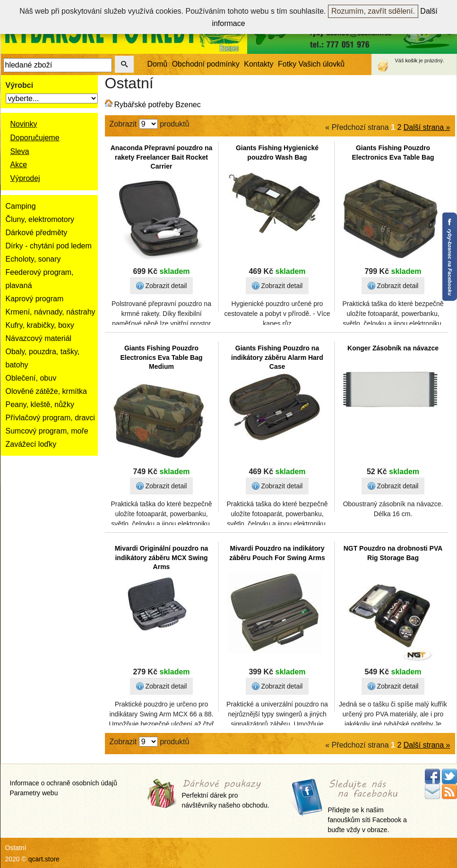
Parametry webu (34, 793)
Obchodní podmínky (206, 64)
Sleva (20, 151)
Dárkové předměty (37, 233)
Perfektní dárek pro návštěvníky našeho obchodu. (226, 795)
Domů (158, 64)
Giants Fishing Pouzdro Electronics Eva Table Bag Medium (161, 357)
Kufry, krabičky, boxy (40, 325)
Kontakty (259, 64)
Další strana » (427, 127)
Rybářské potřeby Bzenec (158, 105)
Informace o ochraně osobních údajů (64, 783)
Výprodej (25, 178)
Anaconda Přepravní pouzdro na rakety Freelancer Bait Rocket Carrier (161, 157)
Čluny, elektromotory (40, 219)
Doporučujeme (35, 138)
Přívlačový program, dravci (50, 418)
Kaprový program (35, 299)
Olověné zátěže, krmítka (47, 391)
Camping (21, 206)
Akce (19, 165)
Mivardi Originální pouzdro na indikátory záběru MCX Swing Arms (162, 557)
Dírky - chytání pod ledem (49, 246)
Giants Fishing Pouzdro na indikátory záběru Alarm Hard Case (277, 357)
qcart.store (44, 859)
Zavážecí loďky (31, 444)
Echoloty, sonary (33, 259)
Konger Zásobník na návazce (393, 348)
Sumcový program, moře (47, 431)
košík (412, 60)
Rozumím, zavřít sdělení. (373, 11)
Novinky (24, 124)
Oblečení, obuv (31, 378)
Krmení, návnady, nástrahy (51, 312)
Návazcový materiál (39, 338)
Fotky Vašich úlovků (311, 64)
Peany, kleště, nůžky (40, 404)
